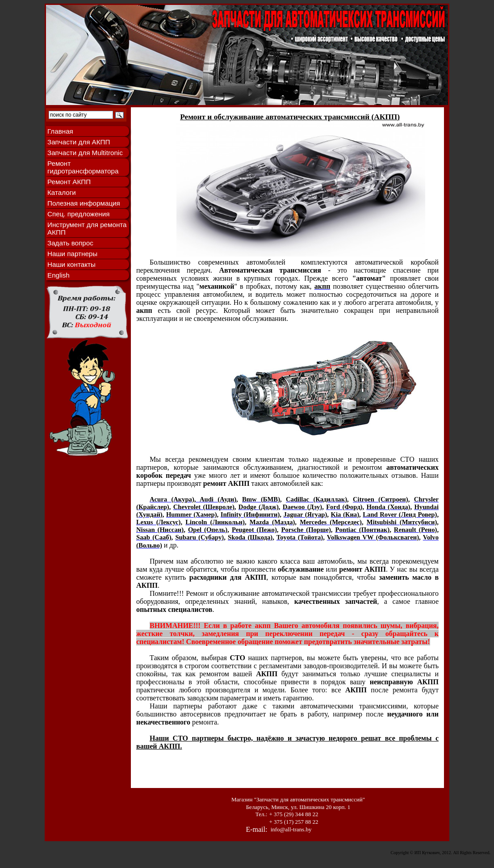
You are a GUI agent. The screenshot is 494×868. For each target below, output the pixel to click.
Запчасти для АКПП (79, 142)
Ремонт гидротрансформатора (83, 167)
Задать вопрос (70, 243)
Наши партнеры (72, 254)
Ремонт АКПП (69, 182)
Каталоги (62, 192)
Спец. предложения (78, 214)
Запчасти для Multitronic (85, 153)
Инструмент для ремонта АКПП (87, 228)
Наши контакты (71, 264)
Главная (60, 131)
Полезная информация (84, 203)
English (59, 275)
